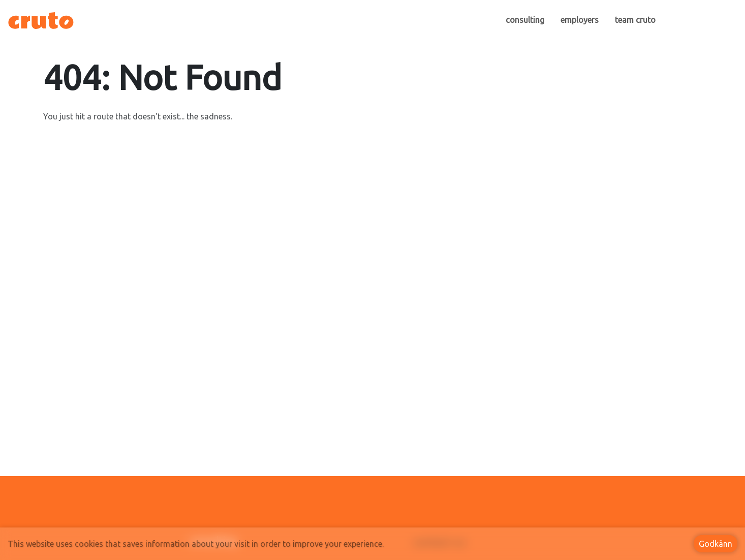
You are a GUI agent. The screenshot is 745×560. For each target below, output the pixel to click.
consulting (525, 20)
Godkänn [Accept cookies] (716, 544)
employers (580, 20)
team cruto (635, 20)
